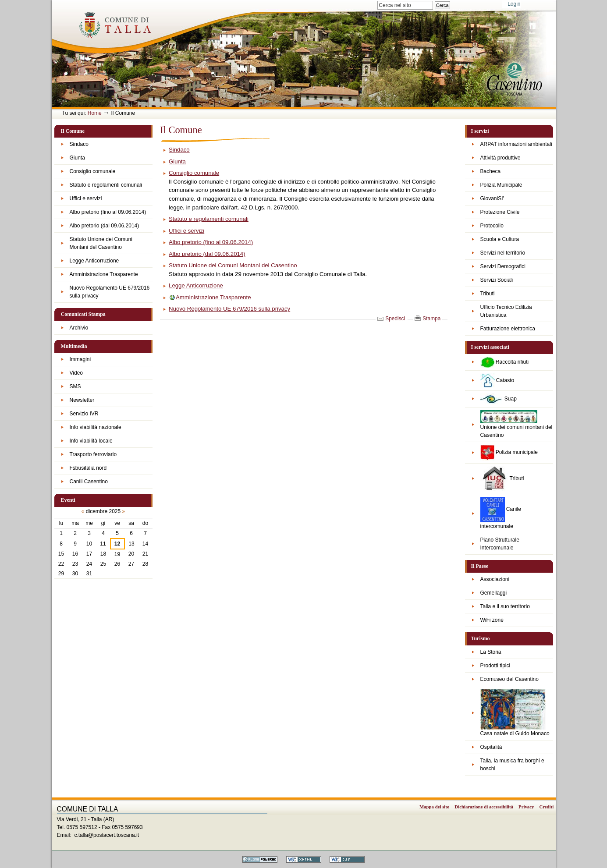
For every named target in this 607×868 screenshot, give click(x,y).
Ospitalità (491, 747)
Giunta (77, 158)
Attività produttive (501, 158)
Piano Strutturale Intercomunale (500, 544)
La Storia (491, 652)
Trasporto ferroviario (93, 454)
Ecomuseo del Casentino (509, 679)
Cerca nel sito (377, 1)
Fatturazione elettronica (508, 329)
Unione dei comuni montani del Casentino (516, 424)
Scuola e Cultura (500, 239)
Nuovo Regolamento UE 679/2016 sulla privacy (110, 292)
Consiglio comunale (93, 171)
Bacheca (491, 171)
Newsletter (82, 400)
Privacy (526, 807)
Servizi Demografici (503, 266)
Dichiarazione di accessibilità (484, 807)
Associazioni (495, 579)
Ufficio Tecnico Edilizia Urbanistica (506, 311)
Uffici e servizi (86, 198)
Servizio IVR (84, 414)
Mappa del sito (434, 807)
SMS (75, 386)
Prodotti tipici (495, 666)
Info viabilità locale (91, 441)
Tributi (488, 294)
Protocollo (492, 226)
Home (95, 113)
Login (514, 4)
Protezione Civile (500, 212)
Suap (499, 399)
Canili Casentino (89, 482)
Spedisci (395, 319)
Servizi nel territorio (503, 253)
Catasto (497, 381)
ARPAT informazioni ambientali (516, 144)
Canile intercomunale (501, 513)
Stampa (431, 319)
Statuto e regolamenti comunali (106, 185)
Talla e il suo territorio (505, 606)
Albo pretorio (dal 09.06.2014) (105, 226)
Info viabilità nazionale (96, 427)
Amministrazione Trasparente (104, 274)
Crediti (546, 807)
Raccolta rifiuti (505, 362)
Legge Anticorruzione (94, 261)
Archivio (79, 328)
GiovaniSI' (492, 198)
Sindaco (79, 144)
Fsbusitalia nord (88, 468)
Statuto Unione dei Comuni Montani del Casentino (101, 243)
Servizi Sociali (497, 280)
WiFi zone (492, 620)
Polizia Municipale (501, 185)
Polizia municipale (509, 453)
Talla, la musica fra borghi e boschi (512, 765)
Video (76, 373)
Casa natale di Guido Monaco (515, 713)
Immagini (80, 359)
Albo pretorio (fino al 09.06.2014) (108, 212)
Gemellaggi (494, 593)
